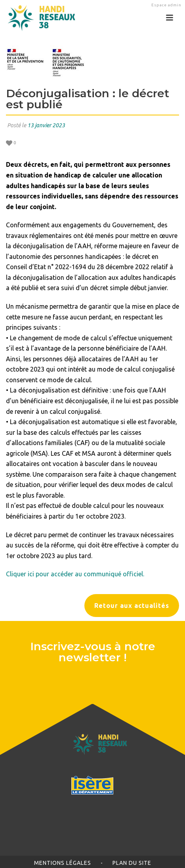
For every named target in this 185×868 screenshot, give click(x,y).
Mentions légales (63, 863)
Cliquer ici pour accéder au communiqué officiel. (75, 574)
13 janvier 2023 (46, 125)
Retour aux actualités (132, 606)
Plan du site (132, 863)
